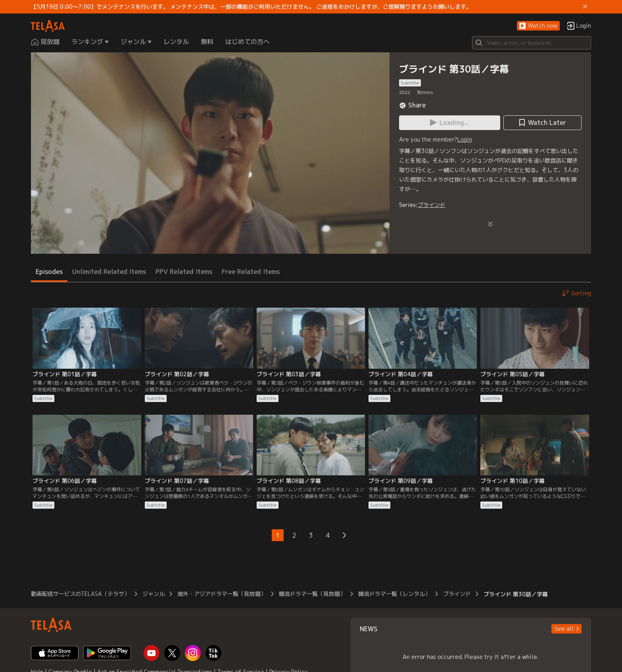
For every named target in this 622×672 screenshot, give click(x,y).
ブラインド (432, 205)
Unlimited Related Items (109, 272)
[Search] (532, 43)
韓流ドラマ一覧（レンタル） (394, 594)
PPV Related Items (184, 272)
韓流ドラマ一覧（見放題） (312, 594)
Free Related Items (251, 272)
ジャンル (154, 594)
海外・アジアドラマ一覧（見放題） (222, 594)
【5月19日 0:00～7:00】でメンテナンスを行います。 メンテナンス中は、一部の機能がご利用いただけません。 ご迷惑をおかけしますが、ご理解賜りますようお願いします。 (251, 7)
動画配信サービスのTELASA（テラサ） (80, 594)
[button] (538, 26)
